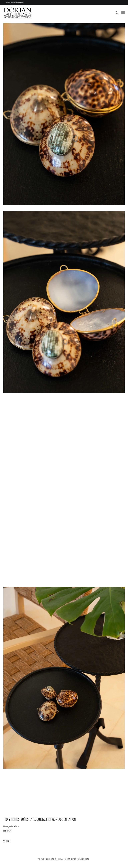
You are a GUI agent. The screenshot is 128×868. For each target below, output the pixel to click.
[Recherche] (115, 13)
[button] (123, 13)
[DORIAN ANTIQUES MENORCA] (17, 13)
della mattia (85, 859)
